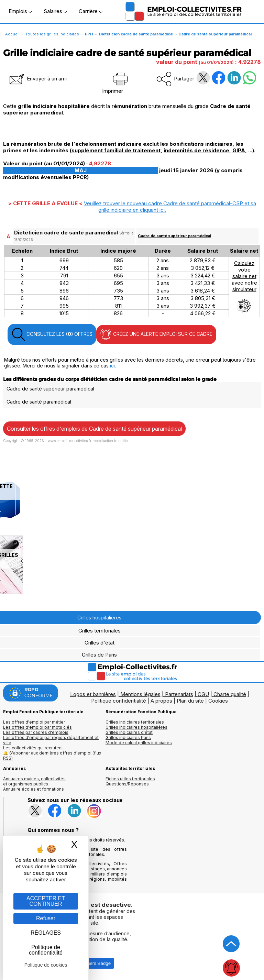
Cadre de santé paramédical (39, 402)
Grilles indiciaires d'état (129, 732)
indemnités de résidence (196, 150)
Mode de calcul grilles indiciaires (139, 743)
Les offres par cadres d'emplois (36, 732)
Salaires (55, 11)
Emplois (20, 11)
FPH (89, 34)
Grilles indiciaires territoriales (135, 722)
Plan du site (190, 701)
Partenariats (179, 694)
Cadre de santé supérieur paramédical (174, 236)
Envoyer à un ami (37, 79)
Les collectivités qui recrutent (33, 748)
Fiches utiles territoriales (130, 779)
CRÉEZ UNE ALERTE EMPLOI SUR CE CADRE (156, 334)
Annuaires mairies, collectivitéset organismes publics (34, 781)
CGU (203, 694)
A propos (161, 701)
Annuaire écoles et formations (34, 789)
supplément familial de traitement (116, 150)
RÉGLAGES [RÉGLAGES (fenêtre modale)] (46, 933)
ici (112, 366)
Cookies (218, 701)
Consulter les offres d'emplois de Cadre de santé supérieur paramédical (94, 429)
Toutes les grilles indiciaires (52, 34)
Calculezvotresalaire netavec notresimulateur (244, 286)
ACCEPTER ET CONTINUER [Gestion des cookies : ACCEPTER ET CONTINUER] (46, 901)
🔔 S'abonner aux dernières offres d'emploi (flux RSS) (52, 756)
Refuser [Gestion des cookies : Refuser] (46, 918)
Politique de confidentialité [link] (46, 950)
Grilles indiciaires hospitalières (136, 727)
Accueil (12, 34)
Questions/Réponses (127, 784)
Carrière (91, 11)
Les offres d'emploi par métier (34, 722)
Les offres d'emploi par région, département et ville (51, 740)
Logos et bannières (93, 694)
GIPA (239, 150)
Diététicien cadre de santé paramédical (136, 34)
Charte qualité (230, 694)
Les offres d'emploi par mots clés (37, 727)
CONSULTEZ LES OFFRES (52, 334)
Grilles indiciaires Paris (128, 737)
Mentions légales (140, 694)
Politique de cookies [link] (46, 965)
